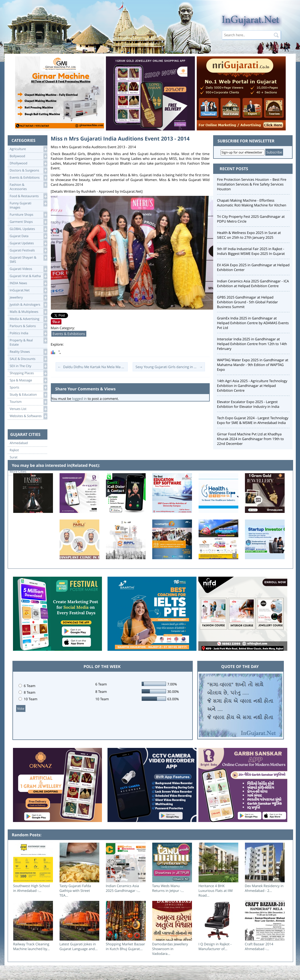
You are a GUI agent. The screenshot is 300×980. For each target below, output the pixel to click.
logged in (79, 399)
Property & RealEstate (28, 342)
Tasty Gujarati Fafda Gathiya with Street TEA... (75, 891)
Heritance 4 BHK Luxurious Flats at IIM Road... (216, 891)
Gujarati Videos (28, 269)
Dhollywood (28, 163)
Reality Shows (28, 352)
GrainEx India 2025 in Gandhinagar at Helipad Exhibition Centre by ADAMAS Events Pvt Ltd (253, 323)
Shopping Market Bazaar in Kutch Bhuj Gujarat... (126, 946)
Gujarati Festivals (28, 250)
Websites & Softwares (28, 416)
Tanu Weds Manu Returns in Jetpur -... (168, 888)
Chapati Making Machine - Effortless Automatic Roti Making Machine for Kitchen (252, 203)
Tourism (28, 402)
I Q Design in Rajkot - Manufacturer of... (215, 946)
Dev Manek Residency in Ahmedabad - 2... (264, 888)
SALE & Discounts (28, 359)
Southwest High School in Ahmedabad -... (32, 888)
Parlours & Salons (28, 326)
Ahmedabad (19, 443)
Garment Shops (28, 222)
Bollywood (28, 156)
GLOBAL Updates (28, 229)
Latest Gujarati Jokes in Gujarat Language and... (79, 946)
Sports (28, 388)
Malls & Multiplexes (28, 312)
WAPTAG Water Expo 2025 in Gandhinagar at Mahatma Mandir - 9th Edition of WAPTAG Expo (253, 365)
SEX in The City (28, 366)
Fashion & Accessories (28, 186)
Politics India (28, 333)
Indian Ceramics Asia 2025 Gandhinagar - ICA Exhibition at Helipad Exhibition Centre (253, 283)
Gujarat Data (28, 236)
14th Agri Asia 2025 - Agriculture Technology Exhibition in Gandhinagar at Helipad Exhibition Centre (252, 386)
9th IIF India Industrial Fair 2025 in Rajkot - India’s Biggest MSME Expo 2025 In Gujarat (251, 251)
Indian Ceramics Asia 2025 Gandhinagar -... (123, 888)
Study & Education (28, 395)
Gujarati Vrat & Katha (28, 276)
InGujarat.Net (28, 290)
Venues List (28, 409)
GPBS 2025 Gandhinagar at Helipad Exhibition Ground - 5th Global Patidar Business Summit (248, 302)
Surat (14, 457)
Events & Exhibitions (28, 178)
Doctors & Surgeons (28, 171)
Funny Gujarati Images (28, 205)
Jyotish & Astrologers (28, 305)
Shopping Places (28, 373)
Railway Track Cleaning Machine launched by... (32, 946)
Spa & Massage (28, 380)
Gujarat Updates (28, 243)
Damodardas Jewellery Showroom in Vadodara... (170, 949)
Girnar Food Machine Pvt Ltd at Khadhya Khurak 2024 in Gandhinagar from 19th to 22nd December (250, 439)
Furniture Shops (28, 215)
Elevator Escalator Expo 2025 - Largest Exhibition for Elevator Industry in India (248, 404)
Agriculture (28, 149)
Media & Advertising (28, 319)
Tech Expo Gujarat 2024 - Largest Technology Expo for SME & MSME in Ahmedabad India (253, 420)
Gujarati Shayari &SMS (28, 259)
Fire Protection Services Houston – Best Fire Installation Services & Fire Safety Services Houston (252, 184)
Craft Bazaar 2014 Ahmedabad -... (259, 946)
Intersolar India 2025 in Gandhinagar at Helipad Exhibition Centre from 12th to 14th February (252, 344)
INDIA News (28, 283)
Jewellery (28, 298)
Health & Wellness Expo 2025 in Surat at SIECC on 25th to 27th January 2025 (249, 235)
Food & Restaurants (28, 196)
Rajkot (14, 450)
